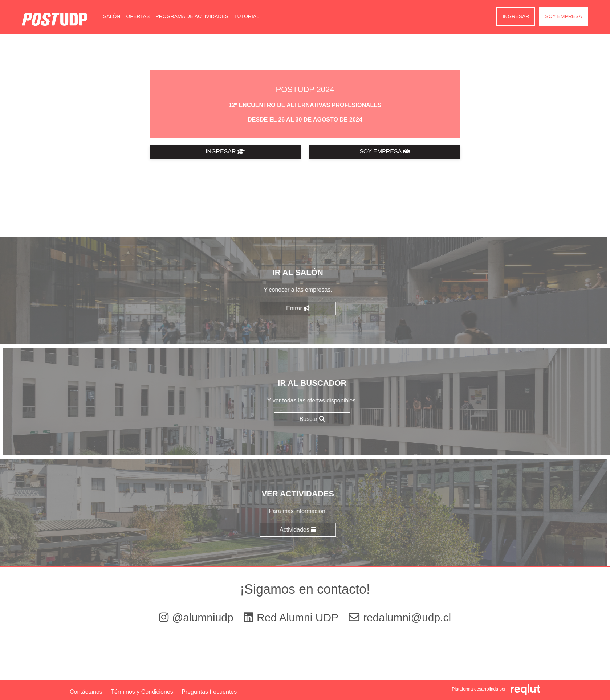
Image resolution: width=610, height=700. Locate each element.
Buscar (340, 419)
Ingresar (516, 16)
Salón (112, 16)
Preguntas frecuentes (209, 692)
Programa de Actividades (192, 16)
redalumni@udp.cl (400, 617)
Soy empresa (564, 16)
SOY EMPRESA (385, 152)
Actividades (269, 530)
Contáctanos (86, 692)
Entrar (270, 308)
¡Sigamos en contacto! (305, 589)
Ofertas (138, 16)
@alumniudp (198, 617)
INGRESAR (225, 152)
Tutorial (247, 16)
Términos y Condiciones (142, 692)
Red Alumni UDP (292, 617)
